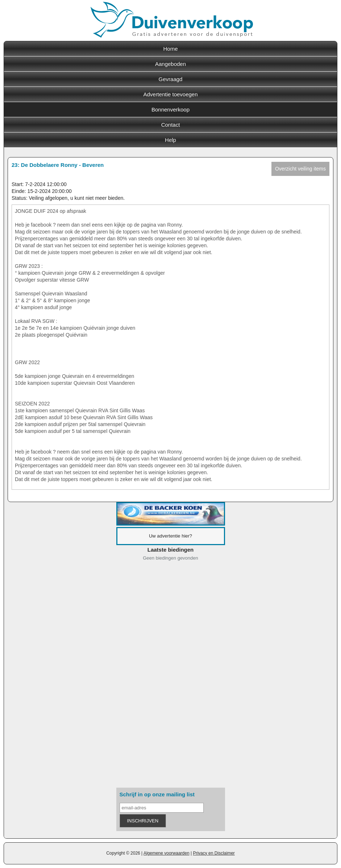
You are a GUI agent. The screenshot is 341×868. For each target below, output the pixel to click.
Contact (171, 125)
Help (170, 140)
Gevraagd (171, 79)
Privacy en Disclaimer (214, 853)
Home (170, 49)
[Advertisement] (171, 676)
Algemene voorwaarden (167, 853)
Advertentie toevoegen (170, 94)
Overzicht (300, 169)
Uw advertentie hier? (170, 536)
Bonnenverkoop (170, 109)
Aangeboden (170, 64)
